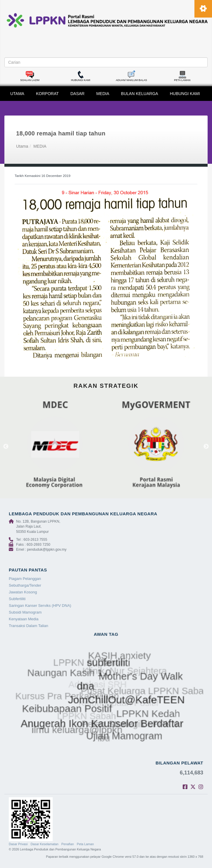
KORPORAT (47, 94)
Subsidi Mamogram (25, 612)
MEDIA (103, 94)
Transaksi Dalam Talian (28, 626)
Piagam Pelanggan (25, 579)
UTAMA (17, 94)
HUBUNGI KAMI (185, 94)
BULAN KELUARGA (140, 94)
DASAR (78, 94)
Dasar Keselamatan (44, 844)
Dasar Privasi (18, 844)
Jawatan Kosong (23, 592)
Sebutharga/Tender (25, 585)
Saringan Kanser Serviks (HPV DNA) (40, 606)
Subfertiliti (17, 599)
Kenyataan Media (24, 619)
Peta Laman (85, 844)
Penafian (68, 844)
